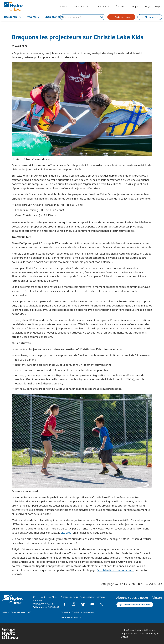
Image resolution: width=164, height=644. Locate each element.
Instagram (74, 604)
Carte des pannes (121, 17)
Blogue (135, 7)
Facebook (64, 604)
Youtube (92, 604)
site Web (66, 533)
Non (160, 584)
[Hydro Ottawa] (12, 7)
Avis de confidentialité (71, 617)
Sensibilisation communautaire (115, 570)
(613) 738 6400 (52, 607)
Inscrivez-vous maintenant (135, 605)
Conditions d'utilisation (83, 612)
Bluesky (83, 604)
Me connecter (150, 17)
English (158, 7)
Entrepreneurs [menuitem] (55, 17)
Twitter (101, 604)
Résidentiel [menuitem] (13, 17)
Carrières (101, 597)
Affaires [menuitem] (33, 17)
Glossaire (65, 612)
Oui (151, 584)
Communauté (102, 7)
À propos (120, 7)
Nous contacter (81, 7)
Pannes (63, 7)
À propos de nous (69, 597)
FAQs (148, 7)
